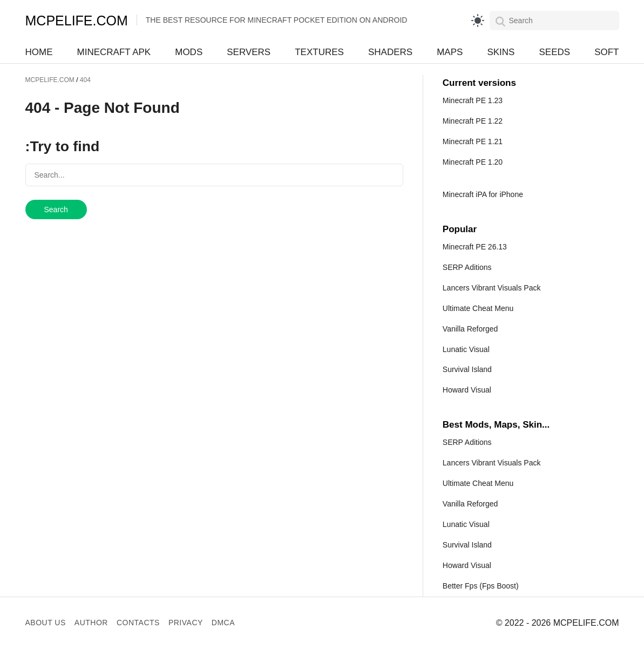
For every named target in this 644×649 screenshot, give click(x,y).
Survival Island (467, 369)
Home (39, 52)
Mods (189, 52)
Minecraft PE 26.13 (475, 247)
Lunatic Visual (466, 349)
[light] (478, 21)
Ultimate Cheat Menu (478, 308)
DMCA (223, 623)
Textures (319, 52)
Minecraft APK (114, 52)
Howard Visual (467, 390)
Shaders (390, 52)
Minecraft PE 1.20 (473, 162)
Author (91, 623)
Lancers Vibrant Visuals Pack (492, 288)
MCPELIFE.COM (77, 21)
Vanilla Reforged (470, 329)
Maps (450, 52)
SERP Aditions (467, 267)
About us (46, 623)
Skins (501, 52)
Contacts (138, 623)
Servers (249, 52)
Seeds (554, 52)
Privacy (186, 623)
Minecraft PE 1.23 (473, 100)
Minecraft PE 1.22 (473, 121)
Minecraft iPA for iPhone (483, 194)
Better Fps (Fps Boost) (481, 586)
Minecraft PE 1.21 (473, 141)
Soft (606, 52)
